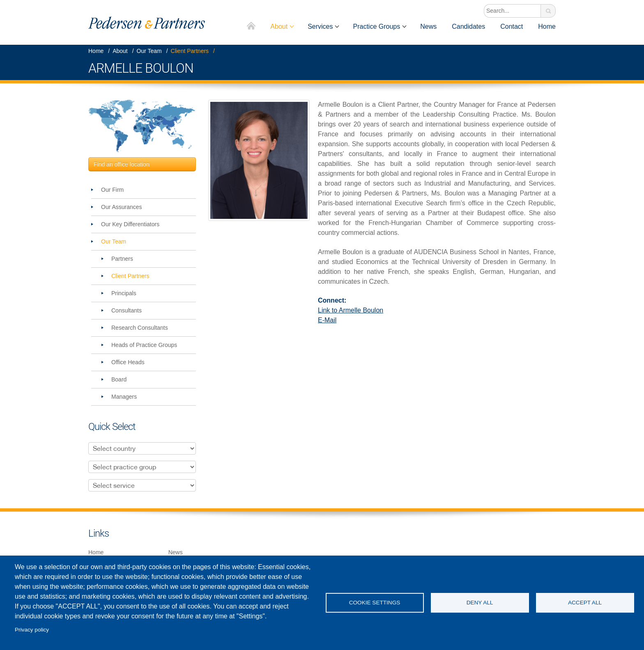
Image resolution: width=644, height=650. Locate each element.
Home (252, 26)
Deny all (480, 603)
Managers (124, 397)
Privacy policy (32, 630)
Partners (122, 259)
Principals (124, 293)
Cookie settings (375, 603)
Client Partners (190, 51)
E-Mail (327, 320)
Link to (351, 310)
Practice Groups (376, 26)
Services (320, 26)
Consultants (126, 310)
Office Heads (128, 362)
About (279, 26)
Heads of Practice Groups (144, 345)
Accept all (585, 603)
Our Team (149, 51)
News (428, 26)
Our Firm (112, 190)
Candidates (468, 26)
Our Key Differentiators (130, 224)
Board (119, 379)
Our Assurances (122, 207)
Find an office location (122, 164)
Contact (512, 26)
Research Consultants (140, 328)
